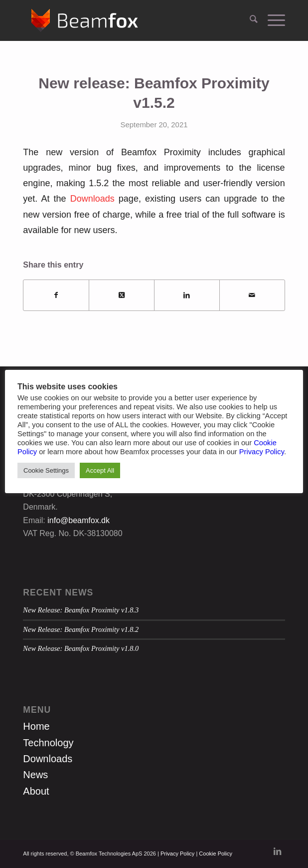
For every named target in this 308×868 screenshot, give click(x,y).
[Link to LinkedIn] (278, 852)
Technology (48, 743)
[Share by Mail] (252, 295)
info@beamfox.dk (78, 520)
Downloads (92, 199)
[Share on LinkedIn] (187, 295)
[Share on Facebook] (56, 295)
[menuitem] (249, 20)
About (36, 791)
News (35, 775)
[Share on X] (122, 295)
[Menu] (271, 20)
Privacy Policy (177, 854)
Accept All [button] (100, 470)
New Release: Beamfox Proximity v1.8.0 (81, 648)
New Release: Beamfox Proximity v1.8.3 (81, 610)
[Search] (249, 20)
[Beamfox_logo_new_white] (128, 20)
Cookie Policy (216, 854)
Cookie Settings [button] (46, 470)
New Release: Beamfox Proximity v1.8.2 (81, 629)
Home (36, 726)
